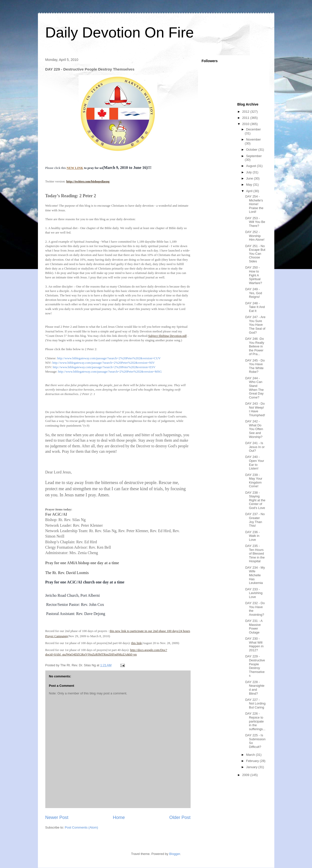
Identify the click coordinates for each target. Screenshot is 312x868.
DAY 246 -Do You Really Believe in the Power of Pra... (255, 346)
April (250, 191)
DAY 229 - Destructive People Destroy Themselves (255, 666)
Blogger (175, 854)
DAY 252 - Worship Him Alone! (255, 236)
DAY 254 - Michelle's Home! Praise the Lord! (254, 204)
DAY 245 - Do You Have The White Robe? (255, 366)
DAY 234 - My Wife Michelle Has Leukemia (255, 575)
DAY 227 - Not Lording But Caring (255, 704)
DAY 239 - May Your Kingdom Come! (254, 481)
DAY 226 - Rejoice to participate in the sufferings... (255, 721)
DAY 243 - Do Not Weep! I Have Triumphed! (255, 409)
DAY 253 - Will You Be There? (255, 222)
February (253, 761)
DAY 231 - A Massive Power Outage (254, 627)
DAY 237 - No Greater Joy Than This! (255, 520)
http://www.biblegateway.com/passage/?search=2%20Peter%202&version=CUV (109, 358)
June (250, 178)
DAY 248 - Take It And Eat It (255, 307)
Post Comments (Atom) (81, 827)
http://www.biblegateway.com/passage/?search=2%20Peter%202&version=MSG (110, 371)
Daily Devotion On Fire (120, 32)
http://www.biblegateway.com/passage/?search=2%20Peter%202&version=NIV (104, 363)
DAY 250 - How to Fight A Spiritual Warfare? (254, 275)
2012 (246, 112)
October (252, 150)
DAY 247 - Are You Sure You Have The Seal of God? (255, 325)
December (253, 129)
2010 (246, 124)
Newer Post (57, 817)
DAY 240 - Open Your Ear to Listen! (255, 463)
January (252, 767)
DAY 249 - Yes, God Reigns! (254, 293)
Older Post (180, 817)
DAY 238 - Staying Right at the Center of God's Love (255, 500)
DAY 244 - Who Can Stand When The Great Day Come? (255, 388)
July (249, 172)
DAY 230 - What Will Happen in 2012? (254, 644)
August (251, 166)
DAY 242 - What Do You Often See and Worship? (254, 429)
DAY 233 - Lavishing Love (254, 593)
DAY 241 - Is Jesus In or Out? (255, 447)
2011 (246, 118)
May (249, 185)
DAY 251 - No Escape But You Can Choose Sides (255, 254)
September (254, 156)
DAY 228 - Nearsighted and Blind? (255, 688)
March (251, 755)
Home (119, 817)
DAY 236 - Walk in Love (253, 536)
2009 (246, 775)
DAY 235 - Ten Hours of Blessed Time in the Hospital (255, 553)
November (253, 139)
